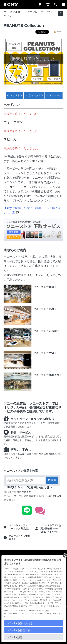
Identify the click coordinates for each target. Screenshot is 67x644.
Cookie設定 (16, 637)
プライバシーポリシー (40, 613)
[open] (56, 4)
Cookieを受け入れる (21, 623)
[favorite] (40, 4)
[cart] (48, 4)
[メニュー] (63, 4)
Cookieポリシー (32, 611)
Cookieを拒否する (20, 630)
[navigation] (61, 14)
